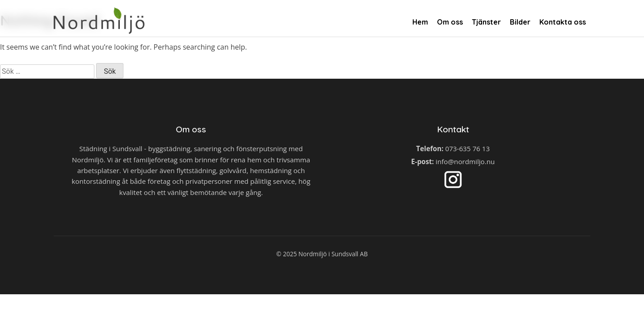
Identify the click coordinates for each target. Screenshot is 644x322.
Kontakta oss (563, 22)
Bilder (520, 22)
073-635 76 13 (467, 148)
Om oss (450, 22)
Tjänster (486, 22)
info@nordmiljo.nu (465, 161)
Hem (420, 22)
